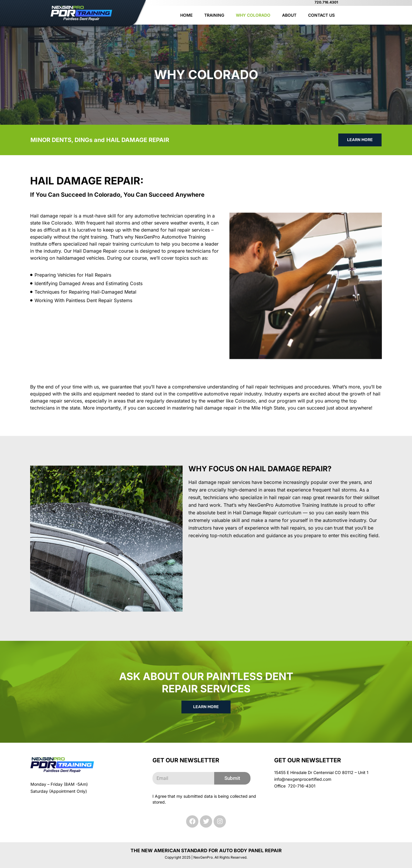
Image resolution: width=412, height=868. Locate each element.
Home (186, 15)
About (289, 15)
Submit (232, 778)
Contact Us (321, 15)
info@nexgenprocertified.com (303, 779)
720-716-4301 (302, 786)
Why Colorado (253, 15)
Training (214, 15)
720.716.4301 (326, 2)
